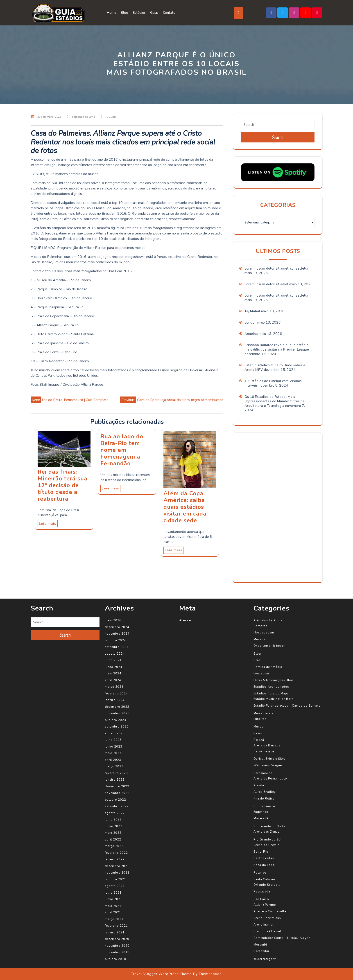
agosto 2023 (115, 733)
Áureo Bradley (265, 792)
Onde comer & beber (269, 646)
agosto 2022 (115, 813)
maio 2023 (113, 753)
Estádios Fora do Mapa (271, 694)
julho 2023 (113, 740)
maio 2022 (113, 833)
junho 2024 (114, 667)
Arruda (259, 785)
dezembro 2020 (117, 939)
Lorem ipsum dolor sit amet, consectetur (277, 268)
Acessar (185, 620)
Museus (259, 639)
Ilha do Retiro (264, 799)
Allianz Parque (265, 905)
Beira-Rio (261, 852)
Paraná (259, 740)
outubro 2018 (115, 959)
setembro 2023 (117, 727)
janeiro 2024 (115, 700)
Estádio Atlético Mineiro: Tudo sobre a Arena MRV (275, 367)
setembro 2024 (117, 647)
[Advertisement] (275, 507)
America (251, 334)
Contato (169, 13)
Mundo (259, 727)
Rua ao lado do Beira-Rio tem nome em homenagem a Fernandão (122, 450)
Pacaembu (261, 951)
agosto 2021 (115, 886)
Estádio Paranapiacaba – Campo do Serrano (287, 706)
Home (111, 13)
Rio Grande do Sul (268, 840)
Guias (154, 13)
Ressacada (262, 892)
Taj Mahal (252, 311)
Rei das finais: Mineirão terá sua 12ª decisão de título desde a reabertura (62, 485)
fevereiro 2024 (116, 694)
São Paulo (261, 899)
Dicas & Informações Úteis (274, 680)
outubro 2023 (115, 720)
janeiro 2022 (115, 859)
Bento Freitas (264, 858)
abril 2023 (113, 760)
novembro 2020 (117, 946)
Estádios (139, 13)
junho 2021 (114, 899)
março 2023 (114, 766)
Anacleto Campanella (270, 911)
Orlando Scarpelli (267, 885)
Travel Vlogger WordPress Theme (162, 974)
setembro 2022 (117, 806)
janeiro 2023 (115, 780)
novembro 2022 (117, 793)
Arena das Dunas (267, 832)
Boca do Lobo (264, 865)
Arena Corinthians (267, 918)
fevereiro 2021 (116, 926)
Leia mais (48, 524)
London (250, 322)
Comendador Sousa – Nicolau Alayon (282, 938)
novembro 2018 (117, 952)
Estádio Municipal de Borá (274, 699)
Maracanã (261, 818)
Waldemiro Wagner (268, 765)
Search (278, 137)
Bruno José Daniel (267, 931)
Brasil (258, 660)
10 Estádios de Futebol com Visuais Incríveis (273, 383)
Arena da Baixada (267, 746)
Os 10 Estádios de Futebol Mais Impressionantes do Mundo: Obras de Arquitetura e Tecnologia (275, 401)
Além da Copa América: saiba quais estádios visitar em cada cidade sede (185, 507)
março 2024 (114, 687)
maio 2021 (113, 906)
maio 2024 (113, 674)
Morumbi (260, 945)
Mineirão (260, 719)
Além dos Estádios (268, 620)
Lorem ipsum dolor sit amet (266, 284)
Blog (124, 13)
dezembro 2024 (117, 627)
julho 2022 (113, 820)
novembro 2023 (117, 713)
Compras (260, 626)
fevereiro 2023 (116, 773)
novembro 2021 (117, 873)
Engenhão (261, 812)
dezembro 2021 (117, 866)
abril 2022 (113, 840)
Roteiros (260, 873)
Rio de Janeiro (264, 806)
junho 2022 (114, 826)
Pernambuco (263, 773)
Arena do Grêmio (267, 845)
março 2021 (114, 919)
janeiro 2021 (115, 933)
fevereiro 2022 (116, 853)
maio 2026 (113, 620)
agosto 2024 (115, 654)
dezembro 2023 (117, 707)
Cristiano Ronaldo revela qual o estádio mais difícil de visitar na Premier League (277, 347)
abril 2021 (113, 912)
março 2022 (114, 846)
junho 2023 (114, 747)
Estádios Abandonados (271, 687)
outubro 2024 (115, 640)
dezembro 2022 (117, 786)
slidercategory (265, 959)
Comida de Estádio (268, 667)
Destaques (262, 674)
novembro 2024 (117, 634)
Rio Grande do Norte (269, 826)
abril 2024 (113, 680)
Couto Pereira (264, 752)
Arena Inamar (264, 925)
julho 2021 (113, 893)
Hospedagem (264, 633)
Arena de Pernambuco (270, 779)
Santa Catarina (265, 879)
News (258, 733)
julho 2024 (113, 660)
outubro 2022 (115, 800)
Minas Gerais (264, 713)
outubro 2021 (115, 879)
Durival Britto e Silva (270, 759)
